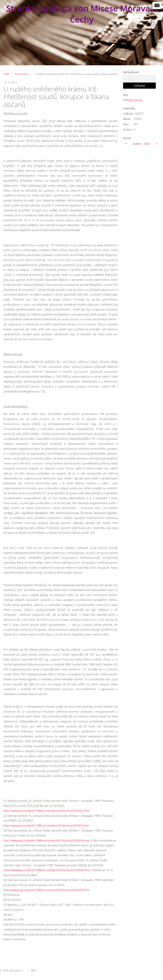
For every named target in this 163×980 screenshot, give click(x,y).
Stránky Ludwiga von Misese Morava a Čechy (82, 14)
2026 (147, 144)
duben (137, 144)
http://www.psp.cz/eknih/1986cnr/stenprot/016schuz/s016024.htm (46, 840)
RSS (33, 970)
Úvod (6, 74)
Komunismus (22, 74)
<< (126, 144)
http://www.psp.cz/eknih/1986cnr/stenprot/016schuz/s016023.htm (46, 826)
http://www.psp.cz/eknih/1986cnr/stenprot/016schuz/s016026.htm (46, 890)
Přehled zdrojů (133, 100)
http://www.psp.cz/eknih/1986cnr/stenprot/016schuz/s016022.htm (46, 811)
